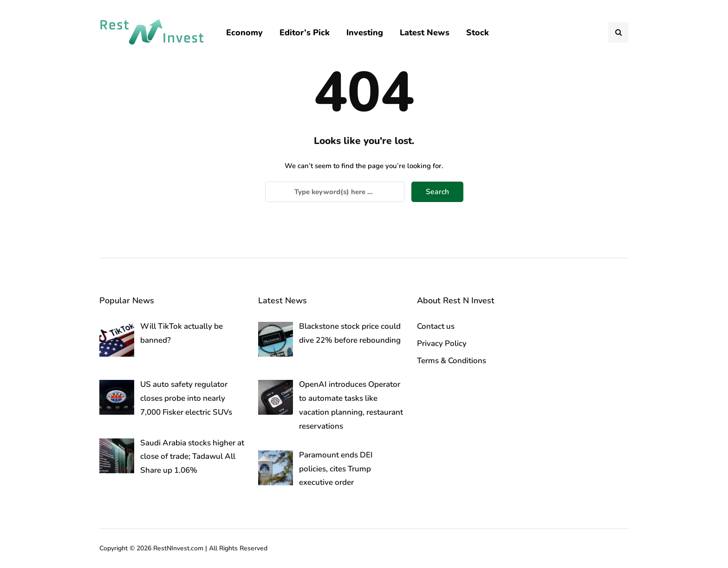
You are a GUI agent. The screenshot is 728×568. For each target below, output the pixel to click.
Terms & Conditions (452, 361)
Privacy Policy (442, 343)
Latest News (425, 33)
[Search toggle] (618, 33)
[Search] (335, 192)
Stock (478, 33)
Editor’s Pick (305, 33)
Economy (244, 33)
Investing (365, 33)
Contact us (436, 326)
